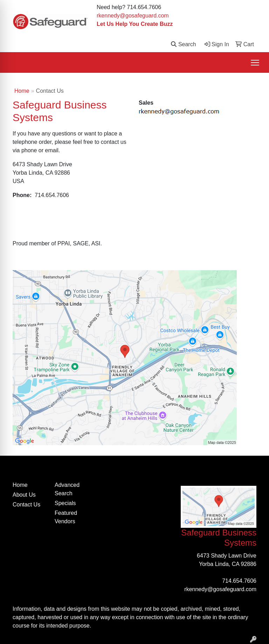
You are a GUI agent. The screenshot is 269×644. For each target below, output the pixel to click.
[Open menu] (255, 63)
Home (22, 91)
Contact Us (26, 505)
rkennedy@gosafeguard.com (133, 16)
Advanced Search (67, 489)
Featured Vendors (66, 517)
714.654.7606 (239, 581)
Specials (65, 503)
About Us (24, 495)
